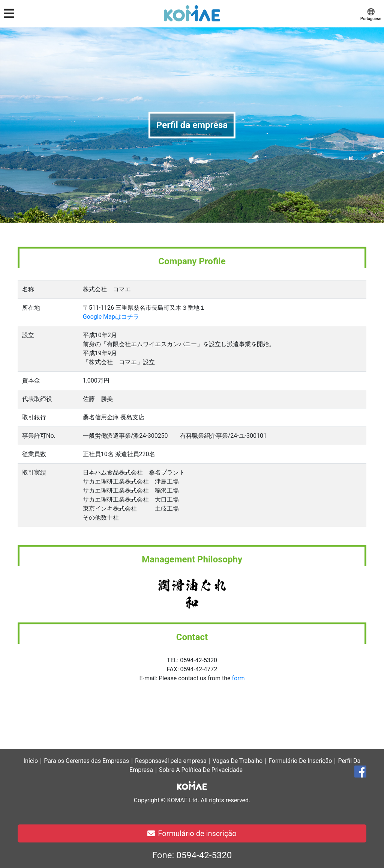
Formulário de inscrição (192, 833)
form (238, 678)
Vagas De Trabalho (238, 761)
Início (31, 761)
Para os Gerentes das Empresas (86, 761)
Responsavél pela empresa (171, 761)
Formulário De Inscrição (300, 761)
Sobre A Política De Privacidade (201, 770)
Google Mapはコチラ (111, 317)
